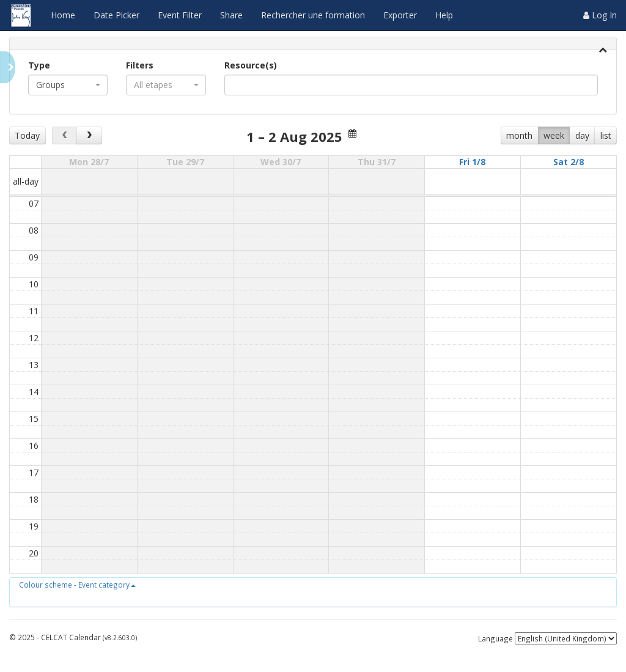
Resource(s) (251, 65)
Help (444, 15)
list (606, 135)
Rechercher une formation (313, 15)
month (519, 135)
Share (231, 15)
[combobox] (68, 85)
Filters (140, 65)
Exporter (400, 15)
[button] (77, 585)
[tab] (313, 44)
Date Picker (116, 15)
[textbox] (246, 85)
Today (27, 135)
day (582, 135)
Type (39, 65)
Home (63, 15)
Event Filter (180, 15)
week (554, 135)
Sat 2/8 (569, 162)
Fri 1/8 (472, 162)
